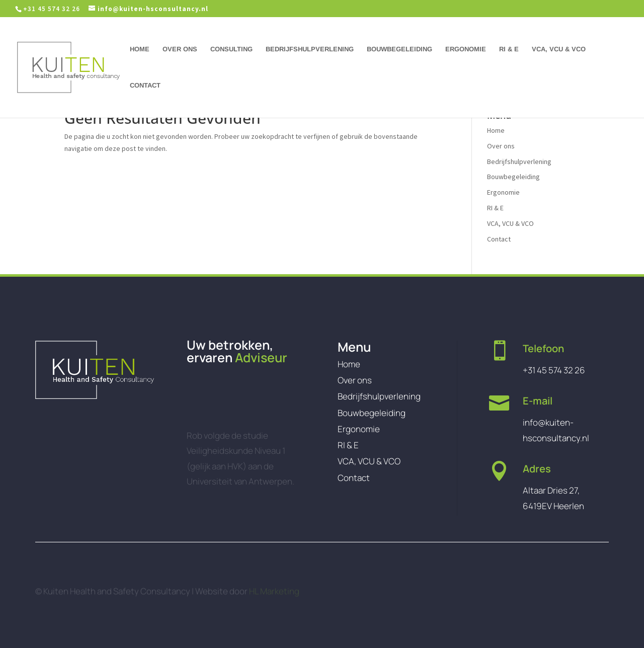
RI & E (509, 49)
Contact (145, 86)
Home (140, 49)
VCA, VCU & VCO (559, 49)
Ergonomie (466, 49)
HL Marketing (274, 594)
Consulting (231, 49)
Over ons (180, 49)
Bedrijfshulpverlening (310, 49)
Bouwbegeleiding (399, 49)
